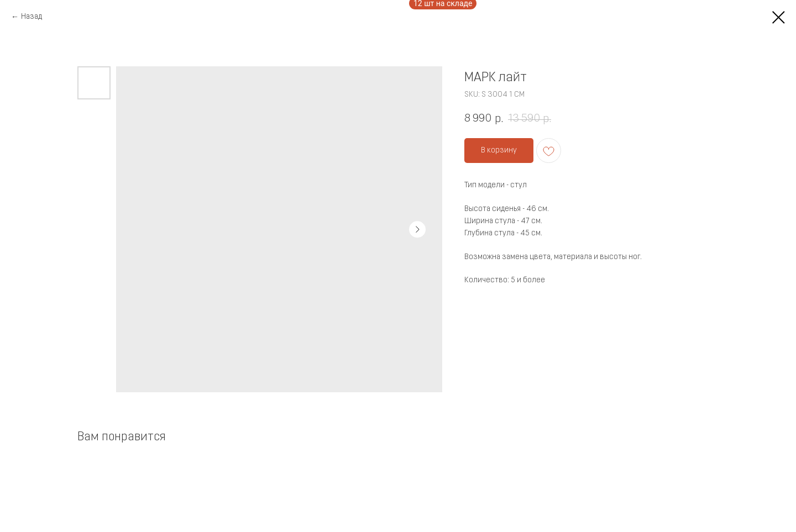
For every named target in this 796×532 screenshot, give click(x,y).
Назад (32, 17)
